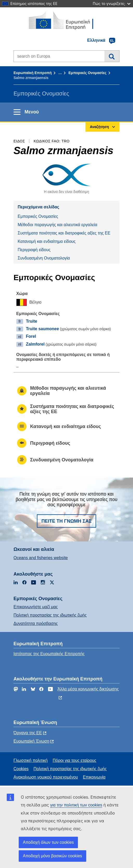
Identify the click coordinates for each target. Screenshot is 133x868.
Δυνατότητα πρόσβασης (36, 623)
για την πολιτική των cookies (76, 805)
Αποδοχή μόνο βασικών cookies (52, 856)
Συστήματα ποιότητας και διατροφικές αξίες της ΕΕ (64, 233)
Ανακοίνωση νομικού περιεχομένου (46, 777)
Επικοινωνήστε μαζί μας (36, 607)
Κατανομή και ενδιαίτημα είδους (47, 241)
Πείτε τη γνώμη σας (67, 521)
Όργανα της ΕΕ (28, 733)
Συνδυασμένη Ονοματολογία (44, 258)
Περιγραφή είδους (34, 250)
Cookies (21, 769)
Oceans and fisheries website (41, 558)
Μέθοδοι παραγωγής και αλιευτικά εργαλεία (58, 225)
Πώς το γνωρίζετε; (112, 4)
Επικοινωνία (94, 777)
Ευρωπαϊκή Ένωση (31, 741)
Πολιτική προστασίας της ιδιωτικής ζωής (50, 615)
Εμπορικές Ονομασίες (87, 73)
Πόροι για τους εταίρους (75, 760)
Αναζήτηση (112, 56)
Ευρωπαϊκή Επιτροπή (33, 73)
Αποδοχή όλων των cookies (48, 842)
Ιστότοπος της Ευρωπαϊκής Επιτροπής (49, 654)
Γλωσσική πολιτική (31, 760)
